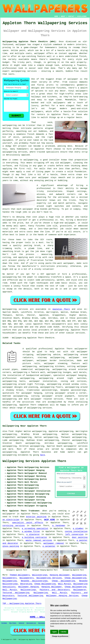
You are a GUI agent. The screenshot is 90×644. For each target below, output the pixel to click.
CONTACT (71, 16)
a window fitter (31, 531)
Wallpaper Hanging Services (62, 596)
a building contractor (35, 537)
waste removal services (39, 540)
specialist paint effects (28, 523)
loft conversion (74, 534)
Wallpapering (79, 575)
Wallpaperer (80, 590)
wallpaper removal (54, 543)
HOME (56, 16)
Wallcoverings (40, 575)
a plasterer (33, 534)
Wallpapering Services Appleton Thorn (34, 461)
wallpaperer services (76, 446)
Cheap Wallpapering (75, 578)
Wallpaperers (10, 578)
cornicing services (14, 526)
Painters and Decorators (55, 590)
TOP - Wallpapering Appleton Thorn (22, 604)
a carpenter (49, 546)
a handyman (59, 526)
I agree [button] (54, 632)
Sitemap (4, 623)
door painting (80, 537)
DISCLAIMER (82, 16)
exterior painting (36, 517)
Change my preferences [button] (60, 636)
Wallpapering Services (49, 578)
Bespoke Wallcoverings (34, 581)
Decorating (26, 584)
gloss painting (11, 546)
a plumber (78, 529)
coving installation (76, 531)
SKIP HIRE (49, 520)
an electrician (11, 520)
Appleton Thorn (61, 309)
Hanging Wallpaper (60, 575)
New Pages (13, 623)
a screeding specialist (35, 529)
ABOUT (63, 16)
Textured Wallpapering (16, 593)
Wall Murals (64, 584)
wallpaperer (9, 514)
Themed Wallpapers (20, 575)
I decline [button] (63, 632)
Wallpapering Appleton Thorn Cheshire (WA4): (30, 42)
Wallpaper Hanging (28, 587)
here (43, 455)
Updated (21, 623)
